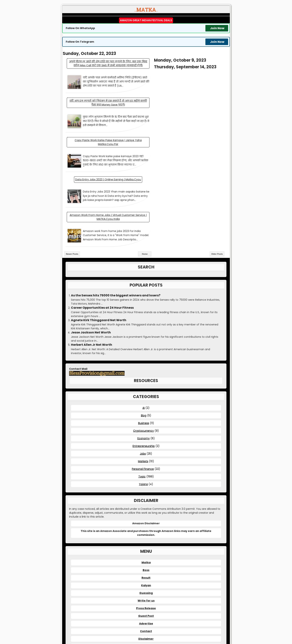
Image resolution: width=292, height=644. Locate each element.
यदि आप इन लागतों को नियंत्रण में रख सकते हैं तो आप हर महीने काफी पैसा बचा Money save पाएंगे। (188, 70)
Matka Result (141, 628)
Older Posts (217, 188)
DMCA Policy (146, 580)
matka (118, 613)
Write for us (146, 534)
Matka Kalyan (122, 628)
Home (145, 188)
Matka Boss (163, 628)
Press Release (146, 542)
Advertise (146, 557)
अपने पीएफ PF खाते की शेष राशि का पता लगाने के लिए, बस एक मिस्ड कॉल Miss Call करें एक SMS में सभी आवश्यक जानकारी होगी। (104, 65)
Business (144, 357)
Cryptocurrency (143, 364)
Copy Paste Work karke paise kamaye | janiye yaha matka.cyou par (104, 116)
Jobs (143, 387)
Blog (144, 349)
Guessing (146, 527)
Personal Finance (143, 403)
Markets (143, 395)
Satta (202, 628)
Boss (146, 504)
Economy (144, 372)
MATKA (152, 625)
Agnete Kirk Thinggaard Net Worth (99, 254)
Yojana (143, 418)
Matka (146, 496)
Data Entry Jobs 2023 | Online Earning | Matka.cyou (188, 114)
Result (146, 511)
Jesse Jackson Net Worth (91, 266)
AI (144, 341)
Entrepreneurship (144, 380)
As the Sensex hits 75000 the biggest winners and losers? (116, 229)
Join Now (217, 28)
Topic (142, 410)
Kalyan (146, 519)
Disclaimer (146, 573)
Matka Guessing (186, 628)
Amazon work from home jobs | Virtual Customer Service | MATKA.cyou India (188, 151)
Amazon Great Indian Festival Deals (146, 20)
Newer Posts (72, 188)
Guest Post (146, 550)
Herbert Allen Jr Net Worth (92, 279)
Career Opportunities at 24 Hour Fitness (102, 241)
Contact (146, 565)
